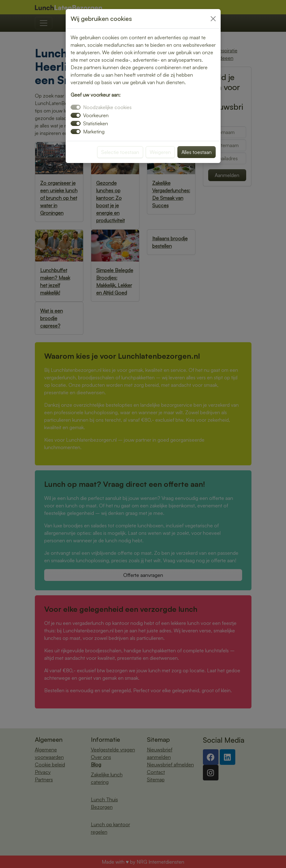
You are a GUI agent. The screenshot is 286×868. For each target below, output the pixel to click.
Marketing (94, 132)
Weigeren (160, 152)
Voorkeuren (96, 115)
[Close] (213, 19)
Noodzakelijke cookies (107, 107)
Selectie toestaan (120, 152)
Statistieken (96, 123)
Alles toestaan (197, 152)
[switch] (76, 115)
